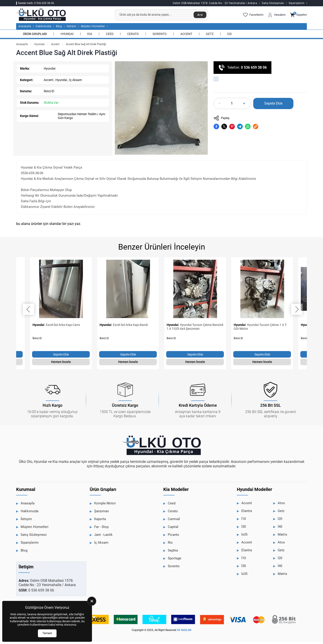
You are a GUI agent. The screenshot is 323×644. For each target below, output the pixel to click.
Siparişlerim (297, 3)
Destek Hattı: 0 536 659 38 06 (36, 3)
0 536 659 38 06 (254, 70)
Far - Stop (101, 529)
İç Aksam (75, 82)
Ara (199, 16)
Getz (210, 36)
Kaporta (100, 521)
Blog (59, 29)
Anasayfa (25, 29)
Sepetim (298, 16)
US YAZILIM (184, 632)
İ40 (280, 529)
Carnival (174, 521)
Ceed (110, 36)
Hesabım (277, 16)
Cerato (133, 36)
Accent (186, 36)
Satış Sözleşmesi (273, 3)
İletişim (71, 29)
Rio (170, 545)
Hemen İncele (61, 364)
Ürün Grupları (35, 36)
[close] (92, 601)
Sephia (173, 553)
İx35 (244, 537)
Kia (90, 36)
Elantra (247, 513)
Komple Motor (105, 506)
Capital (173, 529)
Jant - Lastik (103, 537)
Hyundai (67, 36)
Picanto (174, 537)
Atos (281, 505)
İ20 (229, 36)
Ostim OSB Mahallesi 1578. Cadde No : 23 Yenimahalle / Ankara (215, 3)
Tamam (47, 633)
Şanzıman (101, 513)
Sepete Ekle (273, 105)
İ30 (244, 529)
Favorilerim (253, 16)
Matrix (282, 537)
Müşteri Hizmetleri (93, 29)
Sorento (160, 36)
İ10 (244, 521)
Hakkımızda (44, 29)
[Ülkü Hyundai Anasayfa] (45, 16)
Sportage (175, 560)
